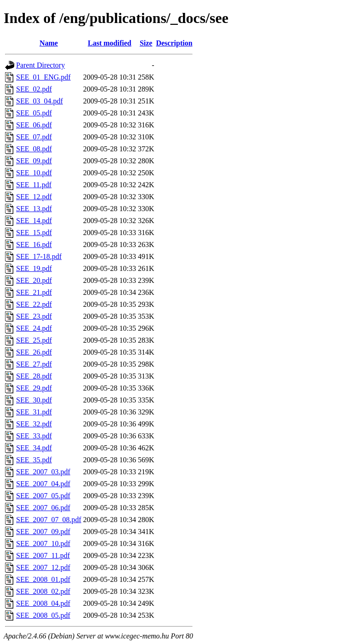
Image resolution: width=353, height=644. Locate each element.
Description (174, 43)
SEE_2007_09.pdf (43, 532)
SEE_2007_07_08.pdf (49, 520)
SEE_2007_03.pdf (43, 472)
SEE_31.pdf (34, 412)
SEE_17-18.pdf (39, 256)
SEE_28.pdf (34, 376)
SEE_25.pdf (34, 340)
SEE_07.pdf (34, 137)
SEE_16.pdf (34, 244)
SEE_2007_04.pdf (43, 484)
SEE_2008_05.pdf (43, 615)
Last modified (110, 43)
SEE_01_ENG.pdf (43, 77)
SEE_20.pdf (34, 280)
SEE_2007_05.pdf (43, 496)
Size (146, 43)
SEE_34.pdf (34, 448)
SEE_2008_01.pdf (43, 579)
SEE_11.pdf (34, 185)
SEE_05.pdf (34, 113)
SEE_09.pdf (34, 161)
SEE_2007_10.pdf (43, 543)
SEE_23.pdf (34, 316)
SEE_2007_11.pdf (43, 555)
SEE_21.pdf (34, 292)
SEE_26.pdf (34, 352)
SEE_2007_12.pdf (43, 567)
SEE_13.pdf (34, 209)
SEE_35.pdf (34, 460)
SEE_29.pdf (34, 388)
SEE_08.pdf (34, 149)
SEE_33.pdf (34, 436)
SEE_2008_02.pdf (43, 591)
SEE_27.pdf (34, 364)
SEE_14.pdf (34, 221)
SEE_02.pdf (34, 89)
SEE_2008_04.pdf (43, 603)
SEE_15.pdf (34, 233)
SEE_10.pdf (34, 173)
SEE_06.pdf (34, 125)
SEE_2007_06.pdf (43, 508)
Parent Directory (40, 65)
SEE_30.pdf (34, 400)
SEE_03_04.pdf (40, 101)
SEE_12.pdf (34, 197)
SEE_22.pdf (34, 304)
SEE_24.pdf (34, 328)
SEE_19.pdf (34, 268)
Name (49, 43)
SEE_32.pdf (34, 424)
